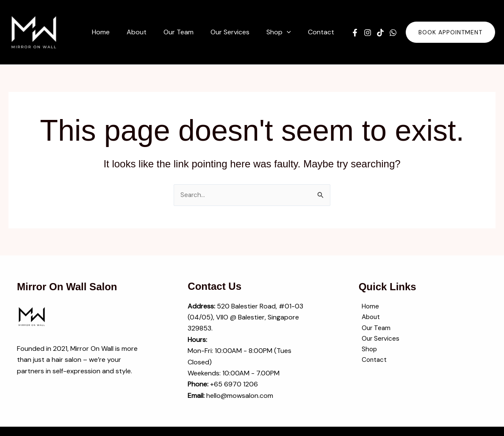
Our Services (378, 340)
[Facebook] (355, 33)
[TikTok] (380, 33)
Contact (372, 363)
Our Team (374, 329)
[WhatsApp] (393, 33)
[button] (292, 32)
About (369, 318)
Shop (367, 352)
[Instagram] (368, 33)
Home (368, 307)
